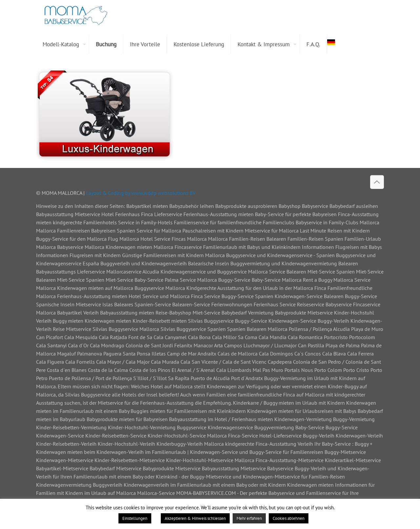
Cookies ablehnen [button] (289, 518)
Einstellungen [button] (135, 518)
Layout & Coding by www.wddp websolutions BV (141, 193)
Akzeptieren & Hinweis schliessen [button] (195, 518)
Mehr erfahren (249, 518)
